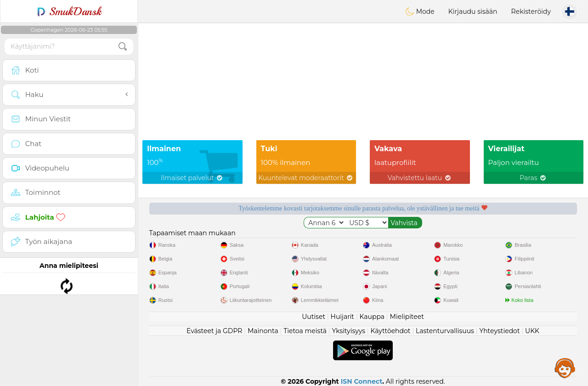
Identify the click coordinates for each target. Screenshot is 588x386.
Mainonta (263, 331)
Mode (420, 11)
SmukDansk (69, 11)
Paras (533, 178)
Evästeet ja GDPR (215, 331)
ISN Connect (362, 381)
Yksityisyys (349, 331)
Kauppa (372, 317)
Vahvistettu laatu (420, 178)
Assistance (565, 368)
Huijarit (343, 317)
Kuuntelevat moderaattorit (306, 178)
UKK (532, 331)
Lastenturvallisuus (445, 331)
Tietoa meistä (305, 331)
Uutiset (314, 317)
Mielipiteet (407, 317)
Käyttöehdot (391, 331)
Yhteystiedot (499, 331)
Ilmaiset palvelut (192, 178)
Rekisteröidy (531, 11)
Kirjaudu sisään (473, 11)
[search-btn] (123, 47)
